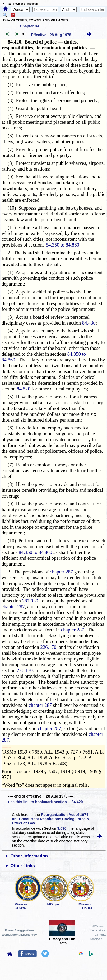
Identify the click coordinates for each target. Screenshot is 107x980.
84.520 (24, 389)
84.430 (89, 323)
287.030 (30, 601)
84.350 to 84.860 (62, 245)
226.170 (48, 647)
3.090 (62, 828)
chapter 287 (62, 572)
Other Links (23, 866)
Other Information (29, 856)
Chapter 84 (29, 26)
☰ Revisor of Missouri (22, 4)
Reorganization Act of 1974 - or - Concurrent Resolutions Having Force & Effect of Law (51, 819)
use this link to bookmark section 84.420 (45, 802)
